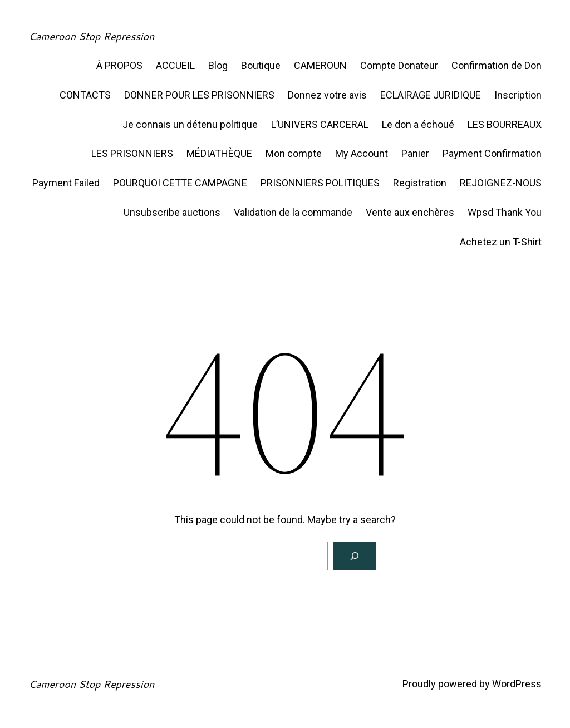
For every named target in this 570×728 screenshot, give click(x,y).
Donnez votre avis (327, 95)
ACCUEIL (175, 65)
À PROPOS (119, 65)
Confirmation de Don (497, 65)
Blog (218, 65)
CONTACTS (85, 95)
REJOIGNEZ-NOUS (501, 183)
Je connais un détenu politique (190, 124)
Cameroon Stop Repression (91, 36)
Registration (420, 183)
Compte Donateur (399, 65)
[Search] (355, 556)
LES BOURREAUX (505, 124)
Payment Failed (66, 183)
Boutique (261, 65)
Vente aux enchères (410, 212)
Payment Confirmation (492, 153)
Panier (415, 153)
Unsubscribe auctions (172, 212)
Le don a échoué (418, 124)
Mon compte (294, 153)
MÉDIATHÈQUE (219, 153)
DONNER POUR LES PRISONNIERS (199, 95)
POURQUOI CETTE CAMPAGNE (180, 183)
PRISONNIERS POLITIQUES (320, 183)
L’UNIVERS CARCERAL (320, 124)
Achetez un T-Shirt (501, 242)
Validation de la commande (293, 212)
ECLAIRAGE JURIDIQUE (431, 95)
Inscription (518, 95)
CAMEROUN (320, 65)
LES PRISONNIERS (132, 153)
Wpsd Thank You (505, 212)
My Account (362, 153)
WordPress (517, 684)
